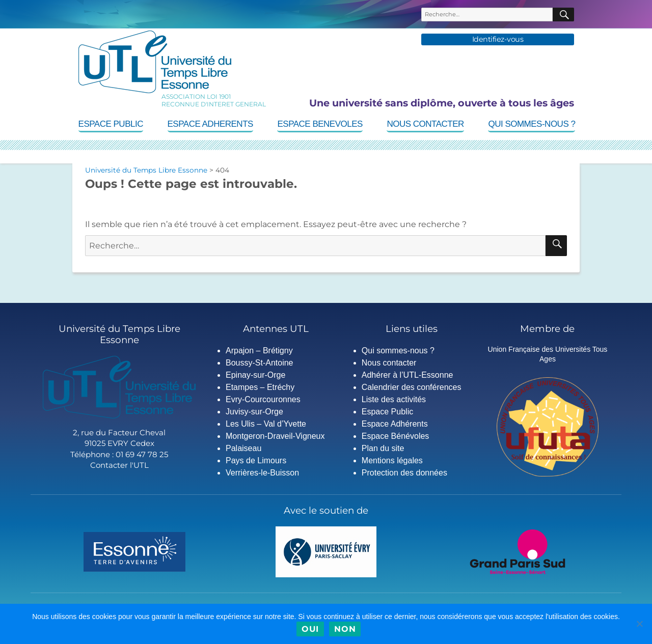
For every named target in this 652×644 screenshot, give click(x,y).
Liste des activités (394, 399)
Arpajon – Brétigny (259, 351)
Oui (310, 629)
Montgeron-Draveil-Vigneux (275, 436)
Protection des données (404, 473)
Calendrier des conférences (412, 387)
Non (345, 629)
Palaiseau (243, 448)
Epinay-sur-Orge (255, 375)
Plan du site (383, 448)
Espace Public (111, 124)
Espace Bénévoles (396, 436)
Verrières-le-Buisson (262, 473)
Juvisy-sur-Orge (254, 412)
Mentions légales (392, 460)
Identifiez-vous (498, 39)
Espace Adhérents (395, 424)
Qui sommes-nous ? (532, 124)
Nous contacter (425, 124)
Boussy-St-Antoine (260, 363)
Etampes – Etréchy (260, 387)
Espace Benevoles (320, 124)
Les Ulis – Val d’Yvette (266, 424)
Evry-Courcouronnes (263, 399)
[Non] (639, 624)
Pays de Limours (256, 460)
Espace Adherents (210, 124)
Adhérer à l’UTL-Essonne (407, 375)
